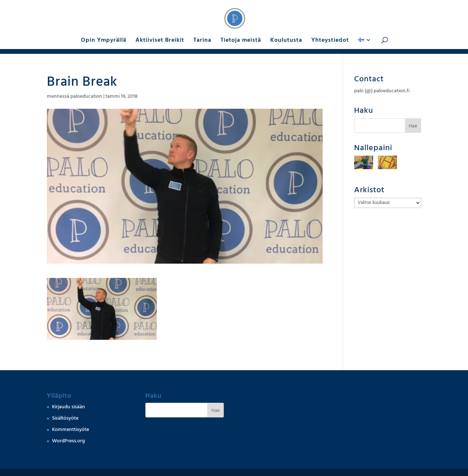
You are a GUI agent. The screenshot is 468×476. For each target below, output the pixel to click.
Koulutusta (286, 41)
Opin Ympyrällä (104, 41)
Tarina (202, 41)
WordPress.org (68, 441)
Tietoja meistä (241, 41)
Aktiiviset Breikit (160, 41)
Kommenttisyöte (70, 429)
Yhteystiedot (330, 41)
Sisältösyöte (65, 418)
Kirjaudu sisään (68, 407)
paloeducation (86, 96)
